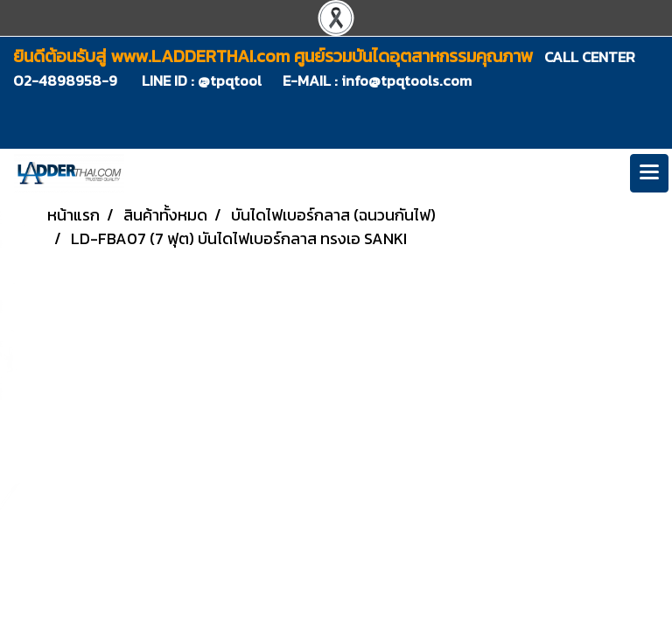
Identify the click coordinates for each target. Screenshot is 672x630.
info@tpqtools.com (406, 80)
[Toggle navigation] (649, 173)
